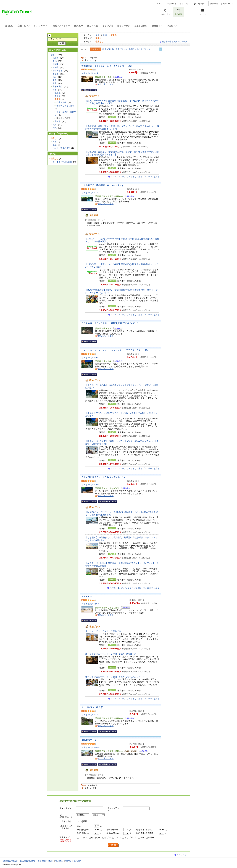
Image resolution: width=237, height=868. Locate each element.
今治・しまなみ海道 (65, 106)
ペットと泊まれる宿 (61, 148)
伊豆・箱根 (58, 71)
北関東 (56, 64)
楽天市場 (214, 4)
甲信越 (56, 74)
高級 (55, 142)
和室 (142, 838)
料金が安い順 (108, 49)
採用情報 (59, 861)
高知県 (58, 121)
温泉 (55, 145)
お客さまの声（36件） (91, 358)
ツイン (118, 838)
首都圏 (56, 67)
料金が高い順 (122, 49)
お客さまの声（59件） (91, 747)
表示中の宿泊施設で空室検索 (175, 42)
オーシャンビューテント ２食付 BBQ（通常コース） (112, 654)
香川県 (58, 96)
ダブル (108, 838)
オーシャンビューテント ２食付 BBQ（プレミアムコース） (115, 677)
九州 (55, 125)
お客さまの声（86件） (91, 604)
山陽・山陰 (58, 86)
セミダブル (96, 838)
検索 (113, 845)
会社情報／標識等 (10, 861)
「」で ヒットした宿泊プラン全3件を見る (135, 177)
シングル (83, 838)
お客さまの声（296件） (92, 485)
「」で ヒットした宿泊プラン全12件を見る (134, 588)
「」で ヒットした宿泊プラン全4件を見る (135, 315)
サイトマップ (185, 4)
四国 (105, 35)
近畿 (55, 83)
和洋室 (151, 838)
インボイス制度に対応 (62, 162)
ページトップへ (183, 855)
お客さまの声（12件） (91, 193)
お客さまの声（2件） (91, 73)
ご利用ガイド (171, 4)
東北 (55, 61)
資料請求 (77, 861)
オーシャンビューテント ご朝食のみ (103, 631)
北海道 (56, 58)
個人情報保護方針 (28, 861)
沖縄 (55, 128)
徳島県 (58, 93)
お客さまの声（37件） (91, 715)
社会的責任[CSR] (45, 861)
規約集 (68, 861)
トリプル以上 (130, 838)
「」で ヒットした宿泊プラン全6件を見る (135, 469)
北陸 (55, 77)
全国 (97, 35)
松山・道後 (61, 102)
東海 (55, 80)
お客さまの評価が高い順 (140, 49)
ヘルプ (160, 4)
